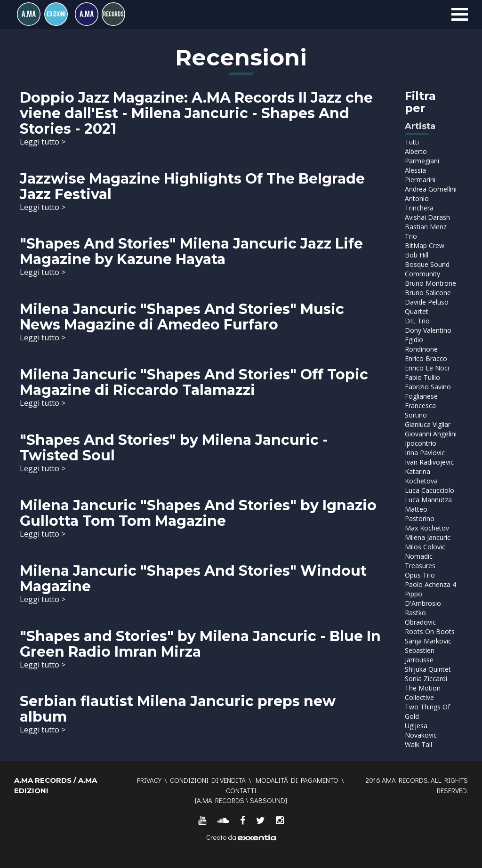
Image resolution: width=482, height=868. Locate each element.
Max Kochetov (427, 528)
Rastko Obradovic (420, 617)
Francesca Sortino (420, 410)
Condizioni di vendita (208, 780)
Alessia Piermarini (420, 175)
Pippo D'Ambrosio (423, 599)
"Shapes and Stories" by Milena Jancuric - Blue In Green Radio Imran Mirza (200, 644)
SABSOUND (268, 800)
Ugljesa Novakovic (421, 730)
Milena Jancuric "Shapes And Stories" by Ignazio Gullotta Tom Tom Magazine (198, 513)
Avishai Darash (427, 217)
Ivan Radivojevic (429, 462)
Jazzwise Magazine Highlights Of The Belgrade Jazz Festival (192, 186)
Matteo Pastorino (420, 514)
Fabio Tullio (422, 377)
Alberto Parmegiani (422, 156)
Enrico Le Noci (427, 368)
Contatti (241, 790)
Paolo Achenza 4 (430, 584)
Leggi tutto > (43, 142)
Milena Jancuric (428, 537)
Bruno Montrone (430, 283)
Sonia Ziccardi (426, 679)
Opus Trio (420, 575)
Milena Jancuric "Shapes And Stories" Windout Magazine (193, 579)
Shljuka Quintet (428, 669)
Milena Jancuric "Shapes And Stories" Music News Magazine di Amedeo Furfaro (182, 317)
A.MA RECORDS (221, 800)
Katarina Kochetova (421, 476)
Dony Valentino (428, 330)
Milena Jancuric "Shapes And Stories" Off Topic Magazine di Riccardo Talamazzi (194, 382)
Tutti (412, 142)
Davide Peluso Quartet (427, 307)
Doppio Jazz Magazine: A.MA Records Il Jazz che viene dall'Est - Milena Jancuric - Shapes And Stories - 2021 (196, 113)
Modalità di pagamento (297, 780)
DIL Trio (417, 321)
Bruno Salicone (428, 293)
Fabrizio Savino (428, 387)
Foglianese (421, 396)
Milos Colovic (425, 547)
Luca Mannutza (428, 500)
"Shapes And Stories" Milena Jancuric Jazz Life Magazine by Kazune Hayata (191, 251)
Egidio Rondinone (421, 344)
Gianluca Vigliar (428, 424)
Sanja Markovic (428, 641)
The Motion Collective (423, 693)
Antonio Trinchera (419, 203)
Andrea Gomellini (431, 189)
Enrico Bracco (426, 358)
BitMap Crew (425, 245)
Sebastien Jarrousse (420, 655)
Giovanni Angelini (431, 434)
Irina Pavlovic (425, 453)
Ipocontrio (421, 443)
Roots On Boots (430, 631)
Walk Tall (418, 744)
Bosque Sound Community (427, 269)
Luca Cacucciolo (430, 490)
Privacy (149, 780)
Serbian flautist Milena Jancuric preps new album (178, 709)
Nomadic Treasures (420, 561)
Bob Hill (417, 255)
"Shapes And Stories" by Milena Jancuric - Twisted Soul (174, 448)
